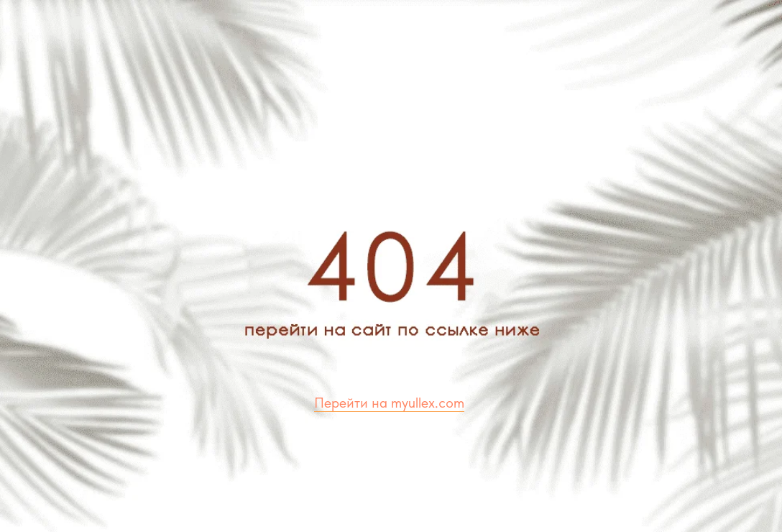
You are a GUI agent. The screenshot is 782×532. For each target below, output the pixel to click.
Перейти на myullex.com (389, 403)
